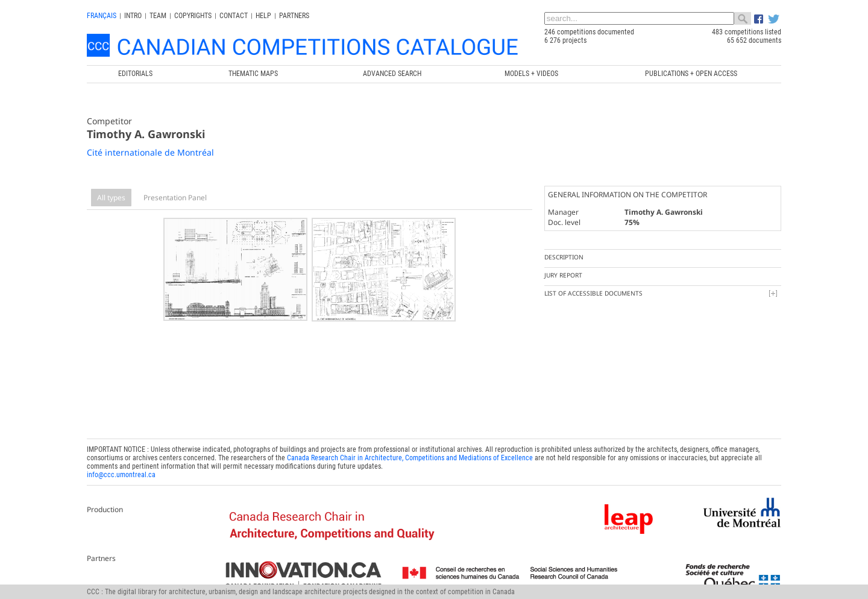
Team (158, 16)
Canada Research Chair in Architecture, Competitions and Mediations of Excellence (410, 455)
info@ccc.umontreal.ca (121, 472)
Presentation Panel (175, 198)
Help (263, 16)
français (102, 16)
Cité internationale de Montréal (150, 152)
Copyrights (193, 16)
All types (111, 198)
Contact (234, 16)
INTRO (133, 16)
